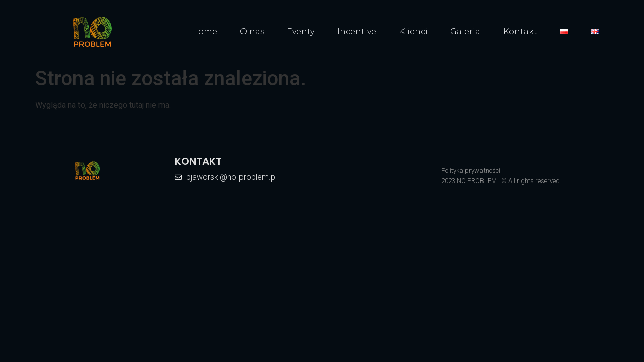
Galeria (465, 31)
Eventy (301, 31)
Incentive (357, 31)
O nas (252, 31)
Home (205, 31)
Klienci (413, 31)
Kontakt (520, 31)
